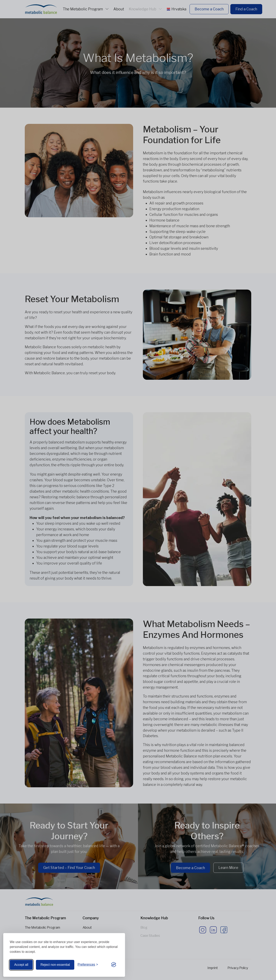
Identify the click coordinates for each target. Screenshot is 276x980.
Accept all (21, 965)
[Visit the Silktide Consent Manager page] (114, 965)
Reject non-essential (55, 965)
